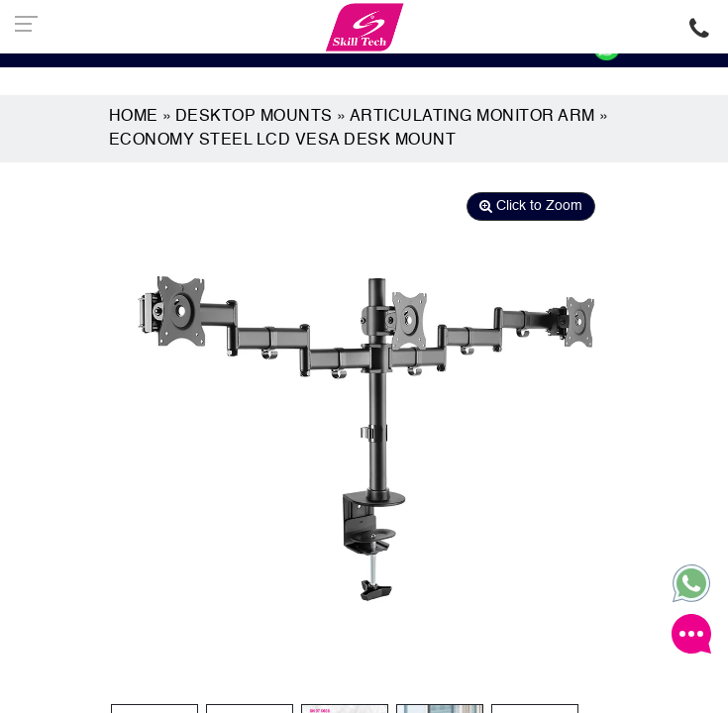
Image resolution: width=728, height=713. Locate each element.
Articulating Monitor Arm (472, 117)
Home (134, 117)
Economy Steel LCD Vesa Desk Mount (283, 141)
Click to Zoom (531, 206)
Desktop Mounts (254, 117)
